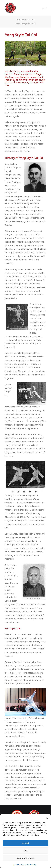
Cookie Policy (19, 864)
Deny (26, 850)
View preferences (26, 858)
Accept (26, 843)
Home (17, 24)
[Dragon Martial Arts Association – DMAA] (10, 8)
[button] (47, 818)
